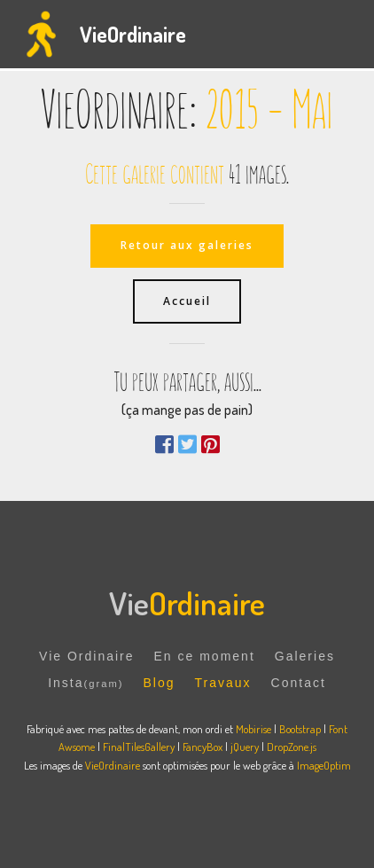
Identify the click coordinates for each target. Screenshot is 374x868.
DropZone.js (292, 747)
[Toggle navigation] (346, 35)
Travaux (223, 683)
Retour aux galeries (187, 245)
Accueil (187, 301)
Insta (86, 683)
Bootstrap (300, 729)
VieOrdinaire (133, 34)
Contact (299, 683)
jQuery (245, 747)
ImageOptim (324, 765)
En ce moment (205, 656)
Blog (159, 683)
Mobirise (253, 729)
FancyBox (203, 747)
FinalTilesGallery (139, 747)
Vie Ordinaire (86, 656)
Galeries (305, 656)
